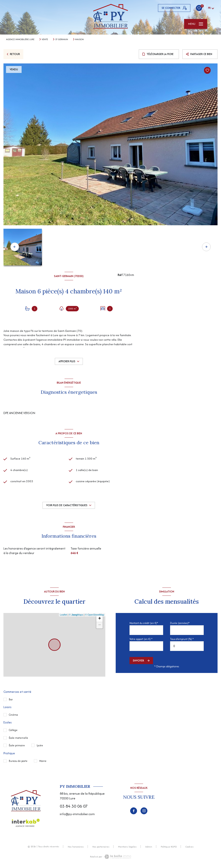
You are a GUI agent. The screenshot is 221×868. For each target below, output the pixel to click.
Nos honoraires (76, 847)
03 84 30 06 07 (74, 806)
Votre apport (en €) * (141, 639)
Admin (149, 847)
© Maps (76, 615)
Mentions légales (127, 847)
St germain (62, 39)
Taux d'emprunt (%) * (182, 639)
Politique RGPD (169, 847)
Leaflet (64, 615)
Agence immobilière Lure (20, 39)
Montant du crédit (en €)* (144, 623)
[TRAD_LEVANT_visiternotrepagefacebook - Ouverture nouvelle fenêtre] (134, 811)
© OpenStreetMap (95, 615)
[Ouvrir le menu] (196, 24)
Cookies (189, 847)
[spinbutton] (187, 646)
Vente (45, 39)
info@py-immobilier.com (77, 814)
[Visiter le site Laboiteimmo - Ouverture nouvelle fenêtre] (117, 857)
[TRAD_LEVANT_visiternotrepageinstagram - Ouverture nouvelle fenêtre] (144, 811)
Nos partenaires (101, 847)
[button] (206, 247)
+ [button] (100, 619)
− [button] (100, 625)
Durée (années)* (180, 623)
